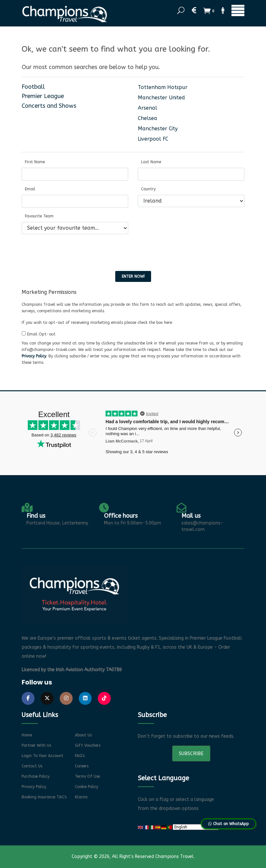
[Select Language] (196, 827)
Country (148, 189)
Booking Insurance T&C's (44, 797)
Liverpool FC (153, 139)
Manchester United (161, 98)
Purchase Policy (36, 776)
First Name (35, 162)
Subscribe (191, 753)
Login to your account (42, 756)
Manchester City (158, 129)
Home (27, 735)
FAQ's (80, 756)
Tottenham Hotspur (163, 87)
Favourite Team (39, 216)
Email (30, 189)
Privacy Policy (34, 356)
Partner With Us (36, 745)
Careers (82, 766)
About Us (83, 735)
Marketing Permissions (49, 292)
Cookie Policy (87, 787)
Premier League (43, 96)
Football (33, 87)
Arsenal (148, 108)
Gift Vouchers (88, 745)
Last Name (151, 162)
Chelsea (148, 118)
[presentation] (71, 252)
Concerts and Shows (49, 106)
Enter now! (133, 276)
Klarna (81, 797)
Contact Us (32, 766)
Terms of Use (87, 776)
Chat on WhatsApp (229, 824)
